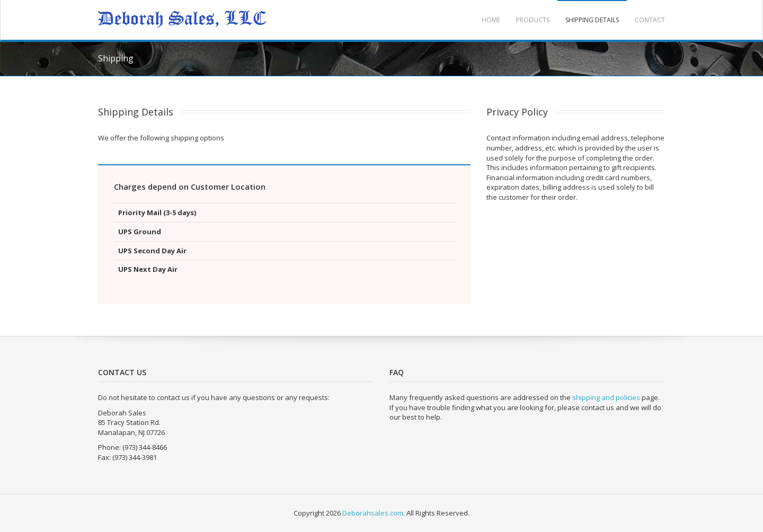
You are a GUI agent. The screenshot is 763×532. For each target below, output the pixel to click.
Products (533, 20)
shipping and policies (606, 397)
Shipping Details (592, 20)
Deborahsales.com (373, 513)
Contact (650, 20)
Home (491, 20)
